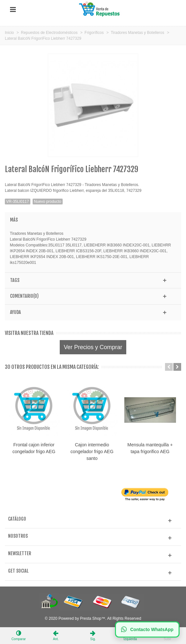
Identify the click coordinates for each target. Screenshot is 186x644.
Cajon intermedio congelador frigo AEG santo (93, 452)
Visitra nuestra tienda (29, 333)
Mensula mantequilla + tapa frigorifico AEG (152, 449)
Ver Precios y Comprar (93, 347)
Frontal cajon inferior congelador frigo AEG (34, 449)
